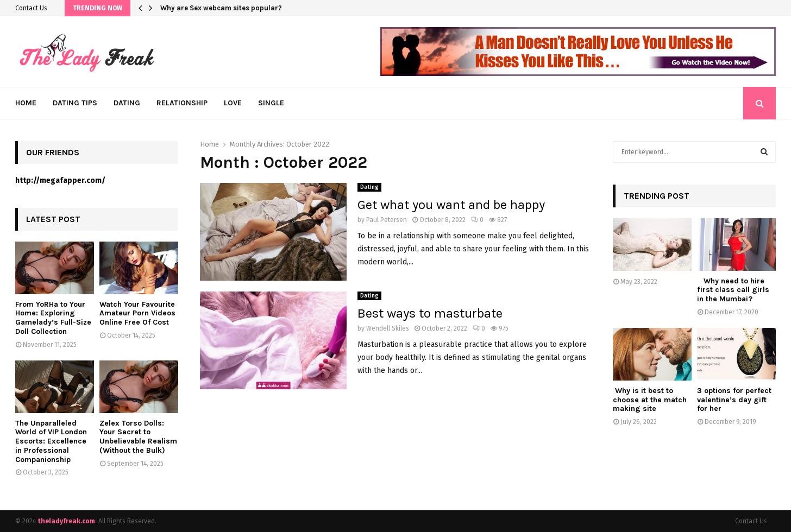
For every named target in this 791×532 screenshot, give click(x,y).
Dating (127, 103)
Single (271, 103)
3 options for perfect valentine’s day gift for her (734, 400)
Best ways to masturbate (430, 313)
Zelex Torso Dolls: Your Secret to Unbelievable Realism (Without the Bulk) (138, 437)
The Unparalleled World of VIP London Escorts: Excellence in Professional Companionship (51, 441)
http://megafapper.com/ (60, 180)
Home (26, 103)
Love (233, 103)
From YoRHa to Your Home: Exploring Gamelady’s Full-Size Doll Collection (53, 318)
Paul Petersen (387, 220)
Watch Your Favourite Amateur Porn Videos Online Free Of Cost (137, 313)
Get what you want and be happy (453, 205)
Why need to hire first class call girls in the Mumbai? (733, 290)
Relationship (182, 103)
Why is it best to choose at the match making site (650, 400)
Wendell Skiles (388, 328)
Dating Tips (75, 103)
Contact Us (31, 8)
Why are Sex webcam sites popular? (221, 8)
